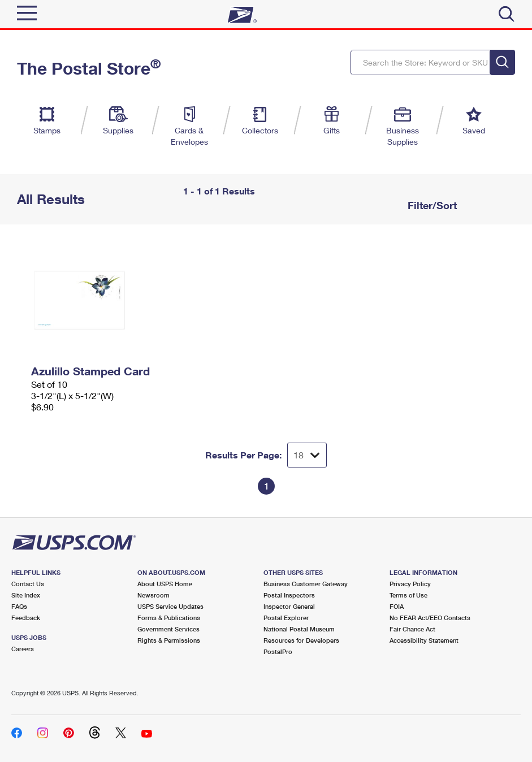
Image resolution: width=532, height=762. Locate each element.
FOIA (397, 606)
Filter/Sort (431, 205)
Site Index (26, 595)
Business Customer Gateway (306, 584)
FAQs (19, 606)
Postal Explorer (286, 618)
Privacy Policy (410, 584)
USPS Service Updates (170, 606)
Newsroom (153, 595)
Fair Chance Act (412, 629)
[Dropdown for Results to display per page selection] (307, 455)
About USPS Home (165, 584)
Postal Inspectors (289, 595)
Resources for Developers (301, 640)
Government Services (168, 629)
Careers (23, 649)
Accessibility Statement (424, 640)
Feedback (26, 618)
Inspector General (289, 606)
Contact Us (28, 584)
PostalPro (278, 651)
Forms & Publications (169, 618)
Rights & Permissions (169, 640)
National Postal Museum (299, 629)
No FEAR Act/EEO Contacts (430, 618)
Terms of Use (408, 595)
